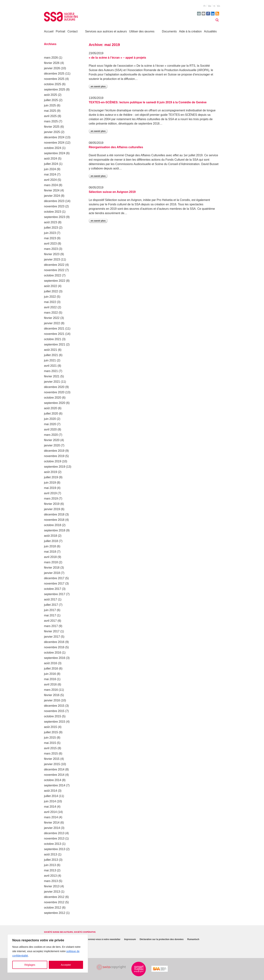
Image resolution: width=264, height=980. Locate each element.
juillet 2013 (51, 860)
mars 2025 (51, 121)
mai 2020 (50, 424)
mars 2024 (51, 185)
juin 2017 (50, 610)
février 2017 (52, 631)
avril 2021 (50, 366)
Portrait (60, 31)
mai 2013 (50, 870)
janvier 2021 (52, 382)
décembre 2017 (54, 578)
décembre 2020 (54, 387)
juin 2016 (50, 674)
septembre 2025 (55, 89)
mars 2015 (51, 754)
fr (205, 6)
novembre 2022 (54, 270)
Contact (73, 31)
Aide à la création (190, 31)
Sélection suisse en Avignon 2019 (112, 192)
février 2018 (52, 568)
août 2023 (51, 222)
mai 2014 (50, 807)
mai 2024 (50, 174)
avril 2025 (50, 116)
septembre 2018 (55, 530)
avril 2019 (50, 493)
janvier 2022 (52, 323)
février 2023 (52, 254)
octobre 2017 (53, 589)
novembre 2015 (54, 711)
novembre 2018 (54, 520)
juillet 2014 (51, 796)
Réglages (30, 965)
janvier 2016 (52, 700)
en (219, 6)
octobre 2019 (53, 461)
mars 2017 (51, 626)
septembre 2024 (55, 153)
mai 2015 (50, 743)
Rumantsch (193, 940)
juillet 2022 (51, 291)
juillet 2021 (51, 355)
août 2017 (51, 599)
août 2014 (51, 791)
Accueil (49, 31)
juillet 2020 (51, 414)
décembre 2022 (54, 265)
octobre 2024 (53, 148)
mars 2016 (51, 690)
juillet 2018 (51, 541)
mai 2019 (50, 488)
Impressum (130, 940)
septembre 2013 (55, 849)
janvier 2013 (52, 892)
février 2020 (52, 440)
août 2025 (51, 95)
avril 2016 (50, 684)
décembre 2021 (54, 329)
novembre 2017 (54, 584)
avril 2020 (50, 429)
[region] (48, 953)
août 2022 (51, 286)
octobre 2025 (53, 84)
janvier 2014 (52, 828)
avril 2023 (50, 244)
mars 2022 (51, 313)
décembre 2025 (54, 74)
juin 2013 (50, 865)
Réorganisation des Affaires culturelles (116, 147)
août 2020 (51, 408)
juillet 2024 (51, 164)
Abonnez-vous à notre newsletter (103, 940)
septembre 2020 (55, 403)
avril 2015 (50, 748)
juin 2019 (50, 483)
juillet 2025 (51, 100)
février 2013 (52, 886)
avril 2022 (50, 307)
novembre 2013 (54, 838)
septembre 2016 (55, 658)
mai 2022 (50, 302)
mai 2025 (50, 111)
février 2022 (52, 318)
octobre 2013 (53, 844)
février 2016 (52, 695)
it (214, 6)
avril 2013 (50, 876)
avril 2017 (50, 621)
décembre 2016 (54, 642)
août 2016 (51, 663)
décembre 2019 (54, 451)
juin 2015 (50, 738)
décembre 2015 (54, 706)
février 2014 (52, 823)
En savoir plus (98, 86)
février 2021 (52, 376)
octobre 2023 (53, 212)
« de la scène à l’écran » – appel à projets (117, 58)
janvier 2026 (52, 68)
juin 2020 (50, 419)
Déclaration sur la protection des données (162, 940)
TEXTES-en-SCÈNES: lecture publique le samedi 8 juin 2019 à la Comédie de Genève (148, 102)
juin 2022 (50, 297)
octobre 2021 (53, 339)
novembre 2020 (54, 392)
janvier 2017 (52, 637)
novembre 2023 (54, 206)
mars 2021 (51, 371)
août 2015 (51, 727)
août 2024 (51, 159)
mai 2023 (50, 238)
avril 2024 (50, 180)
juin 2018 (50, 546)
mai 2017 (50, 615)
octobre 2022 (53, 275)
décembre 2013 (54, 833)
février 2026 (52, 63)
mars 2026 (51, 58)
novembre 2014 (54, 775)
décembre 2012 (54, 897)
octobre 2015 (53, 716)
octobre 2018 (53, 525)
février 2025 (52, 127)
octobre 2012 (53, 908)
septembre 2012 (55, 913)
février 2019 (52, 504)
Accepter (66, 965)
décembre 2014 (54, 769)
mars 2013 (51, 881)
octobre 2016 (53, 653)
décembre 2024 (54, 137)
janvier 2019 (52, 509)
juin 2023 (50, 233)
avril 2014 (50, 812)
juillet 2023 (51, 228)
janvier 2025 (52, 132)
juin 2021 (50, 360)
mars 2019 (51, 499)
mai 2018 (50, 552)
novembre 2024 (54, 143)
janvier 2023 (52, 259)
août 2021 (51, 350)
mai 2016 (50, 679)
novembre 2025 (54, 79)
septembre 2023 (55, 217)
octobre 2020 (53, 398)
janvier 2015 (52, 764)
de (209, 6)
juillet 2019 (51, 477)
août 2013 (51, 854)
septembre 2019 (55, 467)
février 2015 (52, 759)
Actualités (210, 31)
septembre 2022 (55, 281)
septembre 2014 (55, 785)
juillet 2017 (51, 605)
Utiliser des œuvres (142, 31)
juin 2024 (50, 169)
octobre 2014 (53, 780)
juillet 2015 (51, 732)
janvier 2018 (52, 573)
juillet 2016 (51, 669)
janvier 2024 (52, 196)
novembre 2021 (54, 334)
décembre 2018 (54, 514)
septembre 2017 (55, 594)
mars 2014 (51, 817)
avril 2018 (50, 557)
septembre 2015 (55, 722)
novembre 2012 (54, 902)
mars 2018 (51, 562)
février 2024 (52, 190)
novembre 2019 (54, 456)
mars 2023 (51, 249)
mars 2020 (51, 435)
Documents (169, 31)
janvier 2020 (52, 445)
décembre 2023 (54, 201)
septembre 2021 (55, 344)
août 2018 (51, 536)
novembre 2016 (54, 647)
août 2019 (51, 472)
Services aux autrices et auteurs (106, 31)
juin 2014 (50, 801)
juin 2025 (50, 105)
